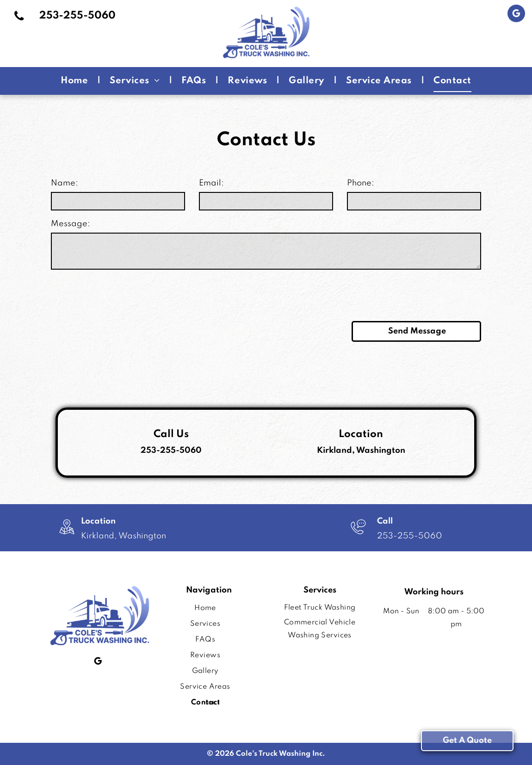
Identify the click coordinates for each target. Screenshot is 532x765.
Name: (65, 183)
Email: (211, 183)
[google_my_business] (516, 15)
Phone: (361, 183)
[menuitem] (76, 81)
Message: (71, 224)
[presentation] (121, 294)
